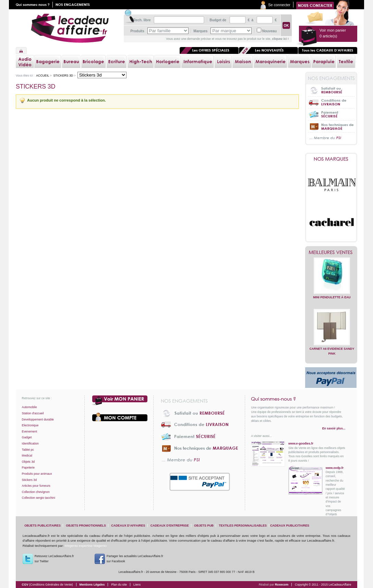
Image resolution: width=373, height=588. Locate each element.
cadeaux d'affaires (128, 526)
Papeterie (28, 468)
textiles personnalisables (243, 526)
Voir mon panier (120, 401)
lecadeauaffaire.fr (70, 28)
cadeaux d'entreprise (170, 526)
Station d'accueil (33, 413)
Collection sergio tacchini (39, 498)
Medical (27, 456)
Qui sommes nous (34, 5)
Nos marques (331, 159)
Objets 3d (28, 462)
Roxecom (282, 585)
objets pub (204, 526)
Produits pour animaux (37, 474)
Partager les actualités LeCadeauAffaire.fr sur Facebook (135, 559)
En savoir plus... (334, 428)
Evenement (30, 431)
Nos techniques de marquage (331, 126)
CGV (47, 585)
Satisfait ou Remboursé (331, 90)
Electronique (30, 425)
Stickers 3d (63, 76)
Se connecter (279, 5)
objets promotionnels (86, 526)
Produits (137, 31)
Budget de (218, 20)
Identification (30, 443)
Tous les (328, 50)
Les (268, 50)
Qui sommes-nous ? (298, 399)
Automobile (29, 407)
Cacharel (332, 222)
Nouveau (269, 31)
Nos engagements (74, 5)
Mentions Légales (92, 585)
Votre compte (120, 417)
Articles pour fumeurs (36, 486)
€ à (250, 20)
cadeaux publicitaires (290, 526)
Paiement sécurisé (331, 114)
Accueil (21, 50)
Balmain (332, 185)
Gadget (27, 437)
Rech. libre (142, 20)
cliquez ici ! (280, 39)
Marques (200, 31)
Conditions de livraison (331, 102)
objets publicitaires (43, 526)
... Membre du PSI (331, 138)
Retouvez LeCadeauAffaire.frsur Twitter (54, 559)
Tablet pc (28, 450)
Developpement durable (38, 419)
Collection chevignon (36, 492)
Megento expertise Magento (86, 546)
